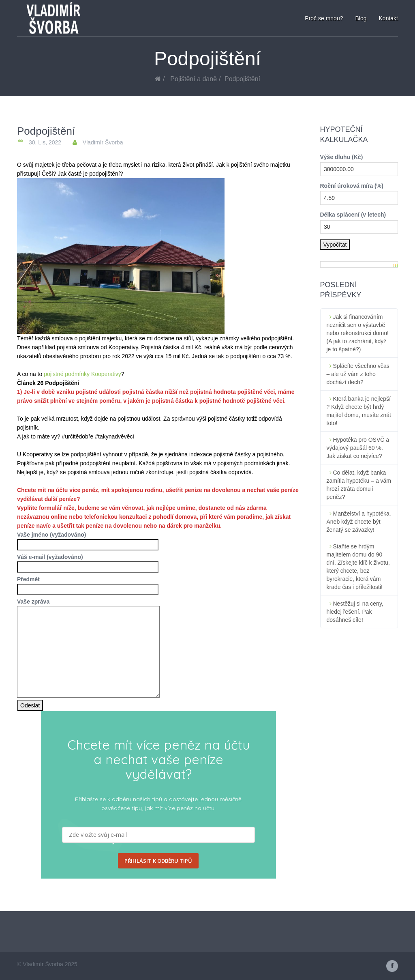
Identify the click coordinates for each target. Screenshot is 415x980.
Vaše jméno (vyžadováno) (88, 540)
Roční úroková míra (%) (352, 186)
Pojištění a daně (194, 79)
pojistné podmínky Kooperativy (82, 374)
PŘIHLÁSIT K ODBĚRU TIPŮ (158, 861)
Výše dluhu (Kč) (342, 157)
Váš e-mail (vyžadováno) (88, 562)
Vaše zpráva (88, 606)
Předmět (88, 584)
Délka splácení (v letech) (353, 215)
